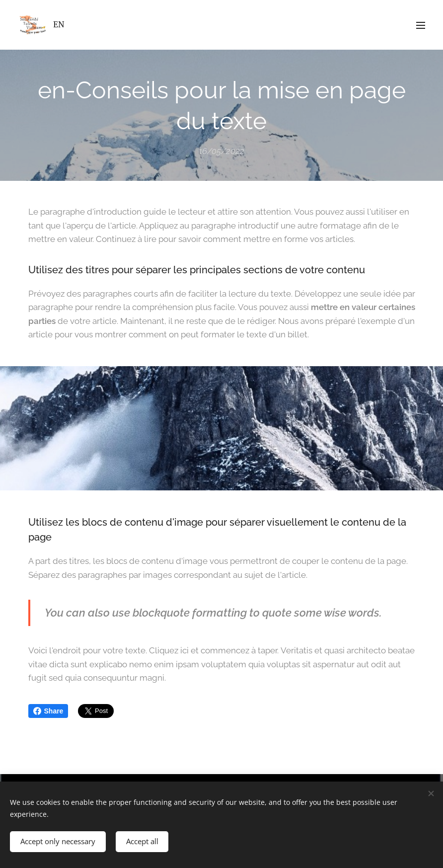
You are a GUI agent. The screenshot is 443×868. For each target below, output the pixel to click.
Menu (421, 25)
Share (48, 711)
